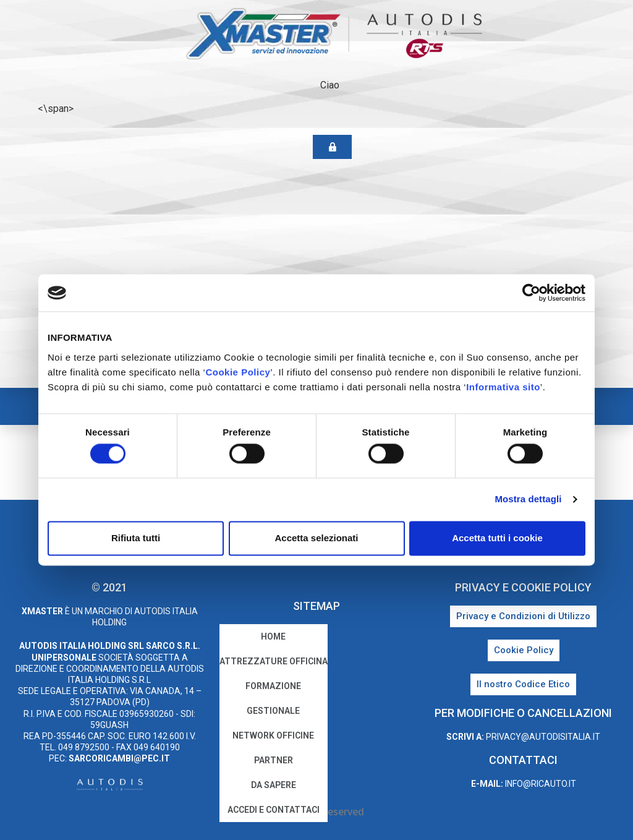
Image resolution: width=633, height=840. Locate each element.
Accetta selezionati (316, 538)
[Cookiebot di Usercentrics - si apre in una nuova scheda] (531, 293)
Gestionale (273, 711)
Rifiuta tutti (136, 538)
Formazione (273, 686)
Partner (274, 760)
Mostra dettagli (528, 499)
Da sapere (274, 785)
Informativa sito (503, 387)
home (273, 636)
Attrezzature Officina (274, 661)
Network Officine (273, 735)
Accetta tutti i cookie (497, 538)
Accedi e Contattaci (274, 810)
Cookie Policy (238, 372)
